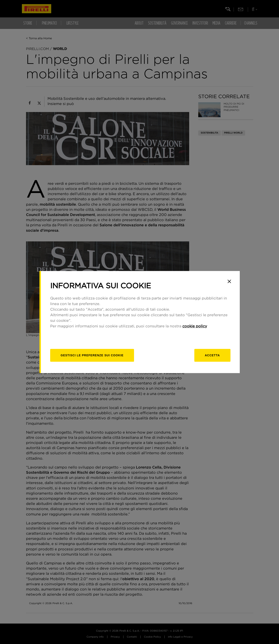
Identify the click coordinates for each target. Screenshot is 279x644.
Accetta (212, 355)
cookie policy (195, 326)
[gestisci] (92, 355)
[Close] (229, 281)
